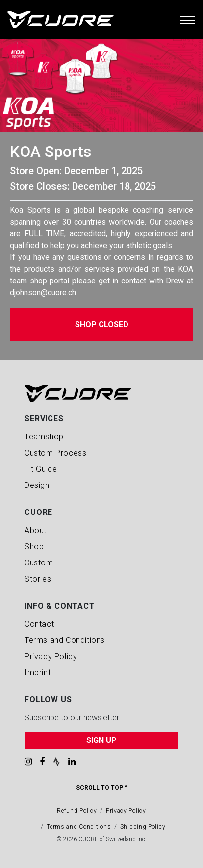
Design (37, 485)
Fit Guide (41, 469)
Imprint (38, 673)
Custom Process (55, 453)
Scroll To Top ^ (101, 788)
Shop (34, 547)
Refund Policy (77, 811)
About (36, 530)
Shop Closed (102, 324)
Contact (39, 624)
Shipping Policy (143, 827)
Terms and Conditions (65, 640)
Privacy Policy (51, 656)
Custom (39, 563)
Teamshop (44, 437)
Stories (38, 579)
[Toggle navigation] (188, 20)
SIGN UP (101, 740)
